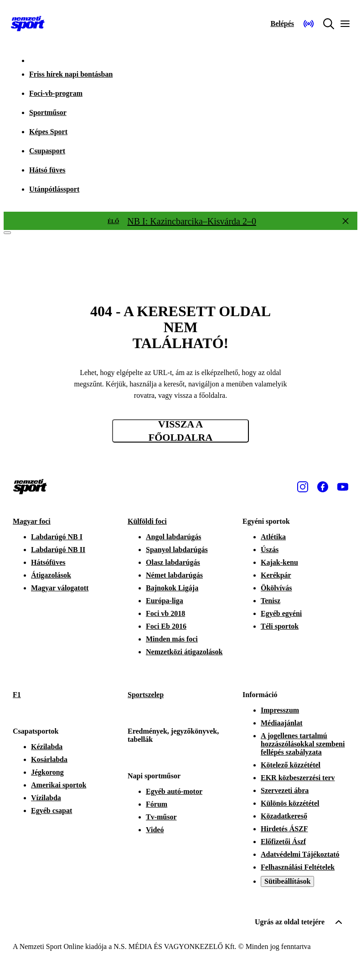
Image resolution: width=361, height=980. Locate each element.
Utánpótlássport (54, 189)
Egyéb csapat (52, 811)
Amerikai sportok (59, 785)
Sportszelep (146, 695)
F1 (17, 695)
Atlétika (273, 537)
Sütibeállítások (287, 881)
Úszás (270, 550)
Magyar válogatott (60, 588)
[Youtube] (343, 487)
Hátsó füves (47, 170)
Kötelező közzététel (291, 765)
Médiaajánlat (282, 723)
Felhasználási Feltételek (298, 867)
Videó (155, 830)
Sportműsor (48, 112)
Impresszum (280, 710)
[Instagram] (303, 487)
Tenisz (271, 601)
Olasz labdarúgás (173, 562)
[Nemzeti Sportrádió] (309, 24)
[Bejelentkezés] (282, 24)
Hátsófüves (48, 562)
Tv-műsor (161, 817)
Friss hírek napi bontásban (71, 74)
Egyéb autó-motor (174, 791)
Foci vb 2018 (165, 613)
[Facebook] (323, 487)
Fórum (157, 804)
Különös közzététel (290, 803)
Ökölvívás (276, 588)
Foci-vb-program (56, 93)
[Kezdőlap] (28, 24)
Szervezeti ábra (285, 790)
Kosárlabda (49, 759)
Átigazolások (51, 575)
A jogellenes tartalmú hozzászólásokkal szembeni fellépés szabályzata (303, 744)
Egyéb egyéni (281, 613)
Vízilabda (46, 798)
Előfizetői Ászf (283, 842)
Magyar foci (32, 521)
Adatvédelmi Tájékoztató (300, 854)
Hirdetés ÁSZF (284, 829)
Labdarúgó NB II (58, 550)
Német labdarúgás (174, 575)
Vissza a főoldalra (181, 431)
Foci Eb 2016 (166, 626)
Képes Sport (48, 132)
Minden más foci (172, 639)
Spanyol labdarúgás (177, 550)
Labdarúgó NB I (57, 537)
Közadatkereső (284, 816)
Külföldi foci (147, 521)
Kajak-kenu (279, 562)
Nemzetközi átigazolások (184, 652)
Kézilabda (47, 747)
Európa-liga (165, 601)
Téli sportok (280, 626)
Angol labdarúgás (173, 537)
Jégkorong (47, 772)
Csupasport (47, 151)
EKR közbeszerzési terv (298, 778)
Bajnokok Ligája (172, 588)
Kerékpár (276, 575)
